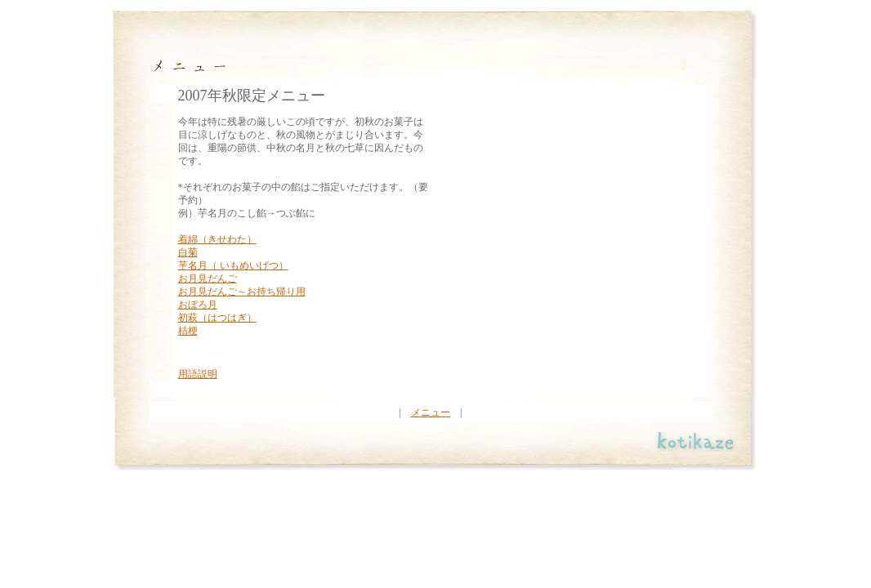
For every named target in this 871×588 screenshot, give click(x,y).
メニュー (431, 412)
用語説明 (198, 374)
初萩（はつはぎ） (217, 318)
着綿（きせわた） (217, 239)
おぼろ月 (198, 305)
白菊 (188, 252)
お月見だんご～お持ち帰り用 (242, 292)
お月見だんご (208, 278)
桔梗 (188, 331)
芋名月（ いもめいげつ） (233, 265)
